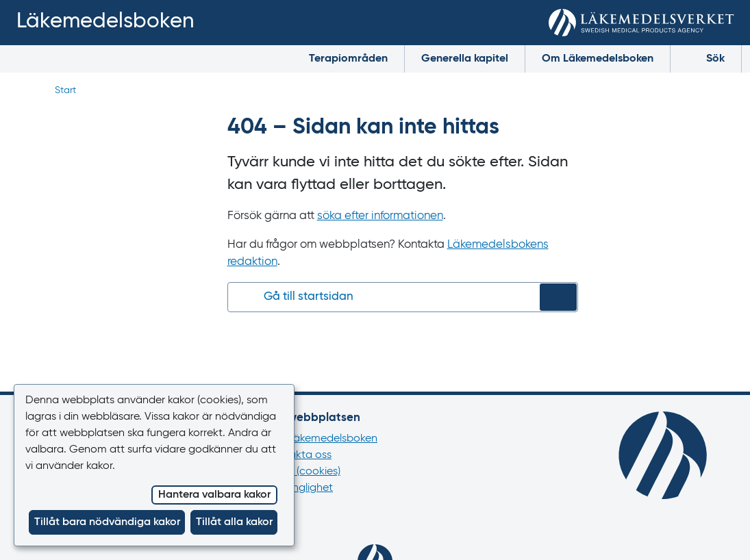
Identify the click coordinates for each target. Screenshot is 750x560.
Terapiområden (348, 59)
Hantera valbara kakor (214, 495)
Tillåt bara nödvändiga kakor (107, 522)
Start (65, 90)
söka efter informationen (380, 216)
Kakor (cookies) (303, 472)
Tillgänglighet (300, 488)
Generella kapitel (465, 59)
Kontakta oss (299, 455)
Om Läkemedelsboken (598, 59)
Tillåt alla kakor (234, 522)
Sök (706, 58)
